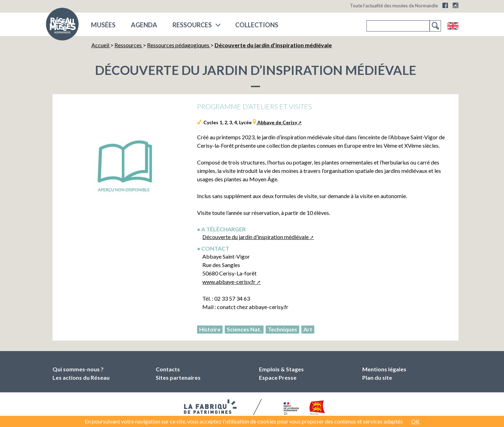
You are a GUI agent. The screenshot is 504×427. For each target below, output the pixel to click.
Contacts (168, 369)
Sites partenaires (178, 377)
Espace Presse (278, 377)
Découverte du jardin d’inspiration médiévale (255, 237)
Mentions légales (384, 369)
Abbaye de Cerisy (277, 122)
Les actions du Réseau (81, 377)
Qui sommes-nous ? (78, 369)
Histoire (210, 329)
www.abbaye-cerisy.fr (229, 282)
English (453, 26)
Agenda (144, 25)
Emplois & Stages (281, 369)
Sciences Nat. (244, 329)
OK (415, 421)
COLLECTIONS (257, 25)
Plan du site (377, 377)
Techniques (282, 329)
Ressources (192, 25)
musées (103, 25)
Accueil (101, 45)
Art (308, 329)
